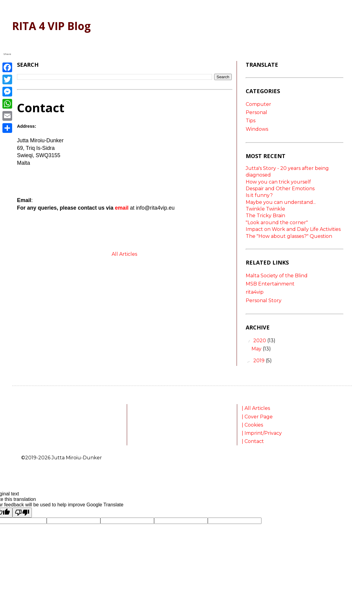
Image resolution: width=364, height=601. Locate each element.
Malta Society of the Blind (277, 276)
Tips (251, 121)
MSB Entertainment (270, 284)
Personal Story (264, 300)
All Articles (124, 254)
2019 (260, 361)
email (122, 208)
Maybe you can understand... (281, 202)
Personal (256, 112)
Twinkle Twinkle (265, 209)
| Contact (253, 441)
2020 (260, 341)
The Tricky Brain (265, 216)
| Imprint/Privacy (262, 433)
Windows (257, 129)
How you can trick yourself (278, 182)
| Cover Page (258, 417)
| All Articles (256, 408)
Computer (258, 104)
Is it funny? (259, 195)
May (257, 349)
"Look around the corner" (277, 223)
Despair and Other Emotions (280, 189)
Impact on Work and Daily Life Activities (293, 229)
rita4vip (255, 292)
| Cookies (253, 425)
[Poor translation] (22, 513)
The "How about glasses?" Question (289, 236)
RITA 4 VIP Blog (51, 26)
